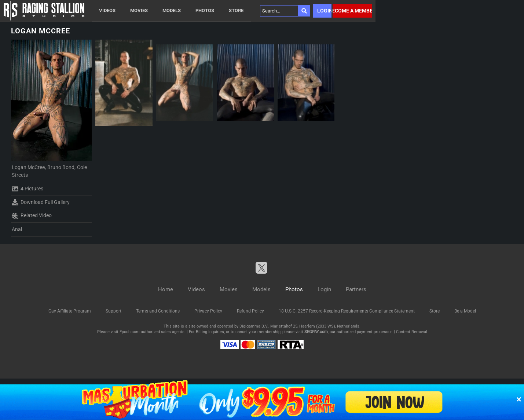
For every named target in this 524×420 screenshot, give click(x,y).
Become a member (352, 11)
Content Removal (412, 332)
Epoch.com (130, 332)
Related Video (32, 216)
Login (324, 11)
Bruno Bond (61, 167)
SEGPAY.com (316, 332)
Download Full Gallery (41, 202)
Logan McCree (28, 167)
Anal (17, 229)
